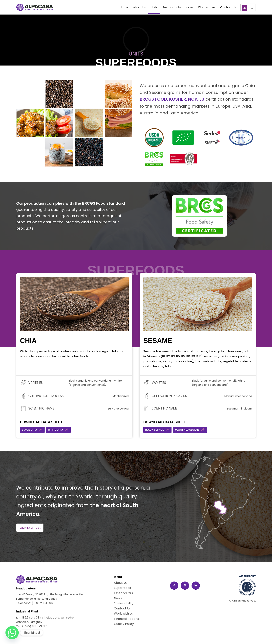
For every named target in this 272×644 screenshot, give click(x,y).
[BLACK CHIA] (32, 430)
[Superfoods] (122, 588)
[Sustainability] (124, 603)
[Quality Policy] (124, 624)
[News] (121, 598)
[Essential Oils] (123, 593)
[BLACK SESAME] (157, 430)
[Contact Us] (122, 608)
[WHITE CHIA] (58, 430)
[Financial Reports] (127, 619)
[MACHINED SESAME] (190, 430)
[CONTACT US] (30, 528)
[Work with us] (123, 614)
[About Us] (121, 583)
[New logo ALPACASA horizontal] (35, 7)
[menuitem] (124, 7)
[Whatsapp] (12, 633)
